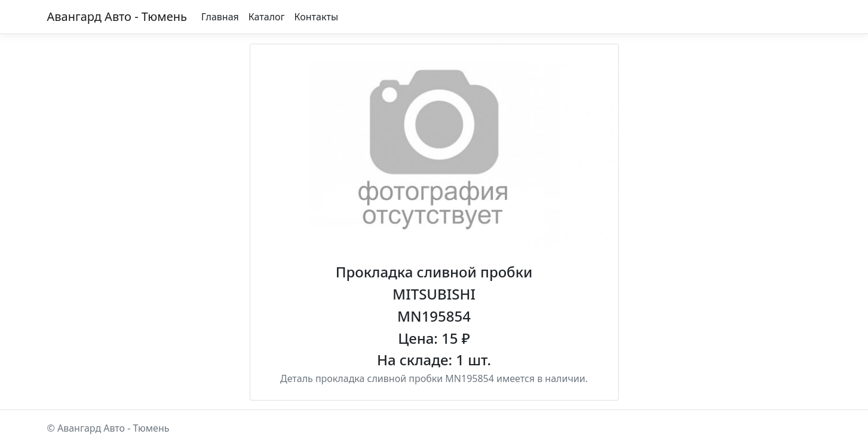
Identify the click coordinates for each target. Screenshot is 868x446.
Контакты (316, 17)
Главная (220, 17)
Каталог (267, 17)
